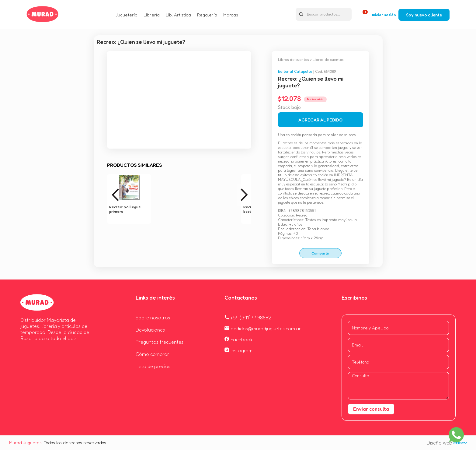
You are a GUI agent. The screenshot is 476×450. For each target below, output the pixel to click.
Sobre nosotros (153, 318)
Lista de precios (153, 366)
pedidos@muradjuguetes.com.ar (263, 329)
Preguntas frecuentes (160, 342)
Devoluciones (150, 330)
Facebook (239, 339)
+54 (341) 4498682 (248, 318)
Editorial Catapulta (295, 71)
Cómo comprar (152, 354)
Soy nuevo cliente (424, 15)
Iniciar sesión (384, 15)
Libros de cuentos (294, 60)
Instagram (238, 350)
